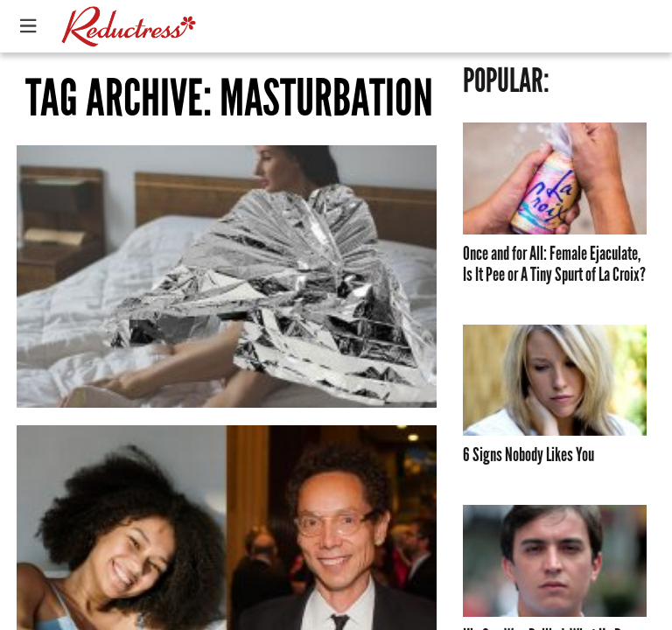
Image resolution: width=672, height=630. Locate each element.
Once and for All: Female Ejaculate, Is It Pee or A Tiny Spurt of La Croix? (554, 264)
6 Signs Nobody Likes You (528, 455)
